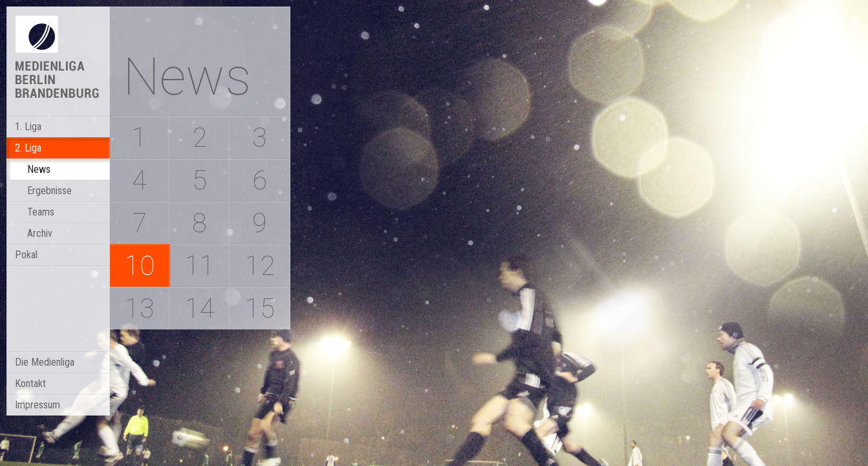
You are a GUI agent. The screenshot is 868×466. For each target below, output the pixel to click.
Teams (41, 212)
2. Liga (28, 148)
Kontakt (30, 383)
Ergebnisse (49, 191)
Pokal (26, 255)
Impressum (38, 405)
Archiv (40, 233)
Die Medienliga (45, 362)
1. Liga (28, 127)
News (39, 169)
